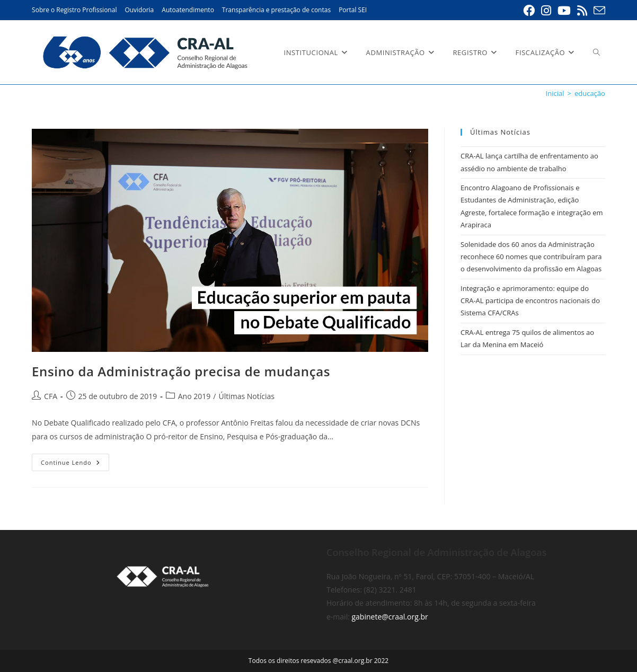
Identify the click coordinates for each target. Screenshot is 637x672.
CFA (51, 396)
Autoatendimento (188, 10)
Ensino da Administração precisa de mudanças (181, 371)
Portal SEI (353, 10)
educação (590, 93)
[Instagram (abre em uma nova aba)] (546, 11)
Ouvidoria (139, 10)
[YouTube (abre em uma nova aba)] (564, 11)
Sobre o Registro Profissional (74, 10)
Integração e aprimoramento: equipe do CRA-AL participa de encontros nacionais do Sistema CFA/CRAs (530, 301)
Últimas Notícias (246, 396)
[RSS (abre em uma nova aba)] (582, 11)
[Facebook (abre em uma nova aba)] (529, 11)
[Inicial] (555, 93)
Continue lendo (75, 464)
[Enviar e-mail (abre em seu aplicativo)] (598, 11)
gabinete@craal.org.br (390, 617)
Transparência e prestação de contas (276, 10)
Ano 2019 (194, 396)
